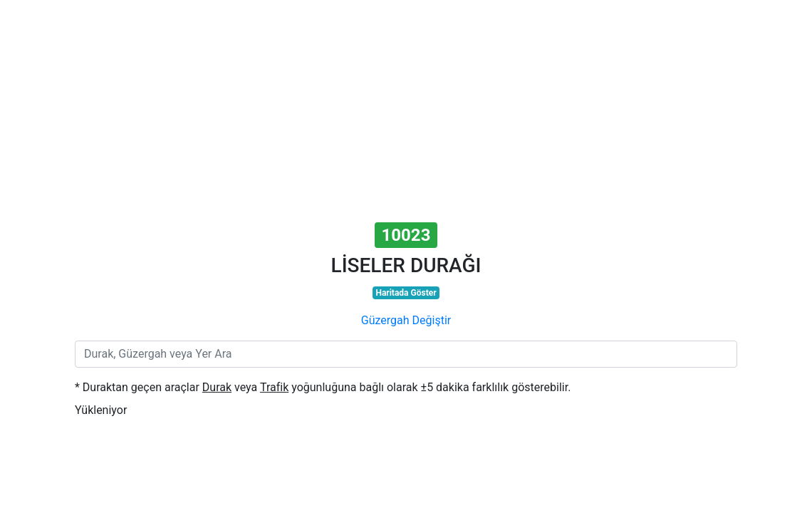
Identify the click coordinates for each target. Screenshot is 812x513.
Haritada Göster (406, 293)
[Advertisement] (406, 113)
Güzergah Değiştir (406, 320)
